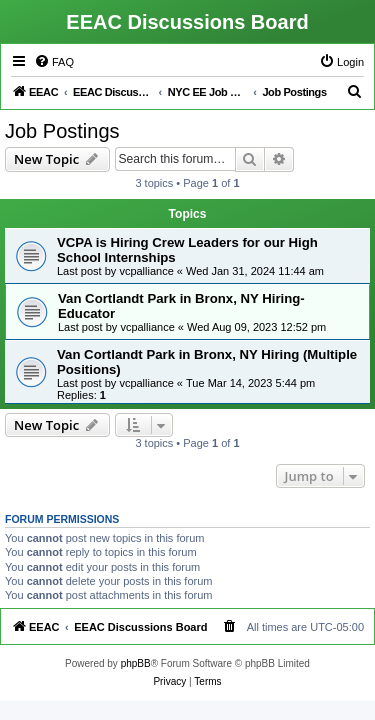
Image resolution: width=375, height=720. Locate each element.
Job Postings (62, 131)
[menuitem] (54, 62)
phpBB (136, 663)
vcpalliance (146, 271)
